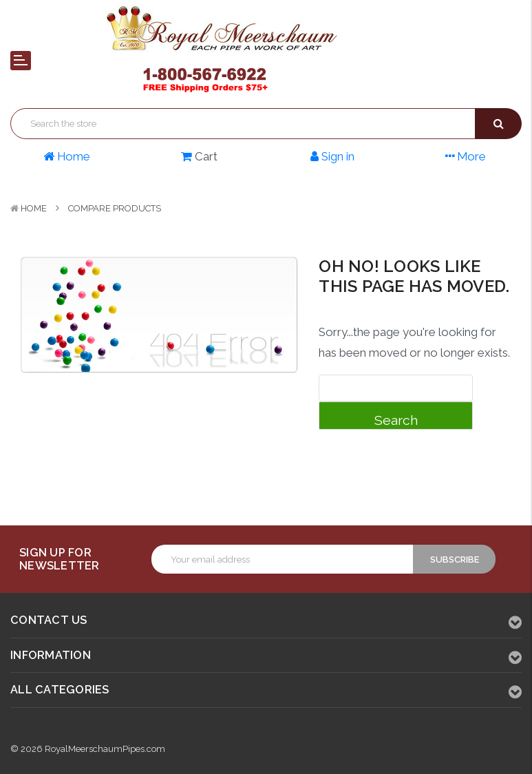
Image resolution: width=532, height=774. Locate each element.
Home (34, 208)
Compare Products (115, 208)
